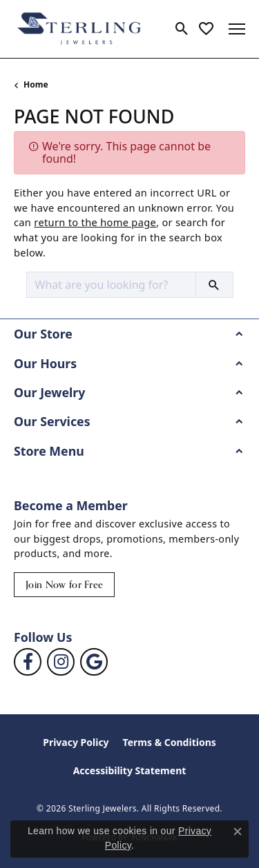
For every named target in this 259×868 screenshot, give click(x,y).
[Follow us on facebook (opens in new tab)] (28, 662)
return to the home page (95, 222)
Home (36, 84)
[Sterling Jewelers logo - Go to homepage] (79, 29)
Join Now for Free (64, 584)
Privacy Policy (76, 742)
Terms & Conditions (170, 742)
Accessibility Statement (130, 770)
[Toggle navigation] (237, 29)
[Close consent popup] (238, 831)
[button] (182, 29)
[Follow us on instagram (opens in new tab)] (61, 662)
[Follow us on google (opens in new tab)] (94, 662)
